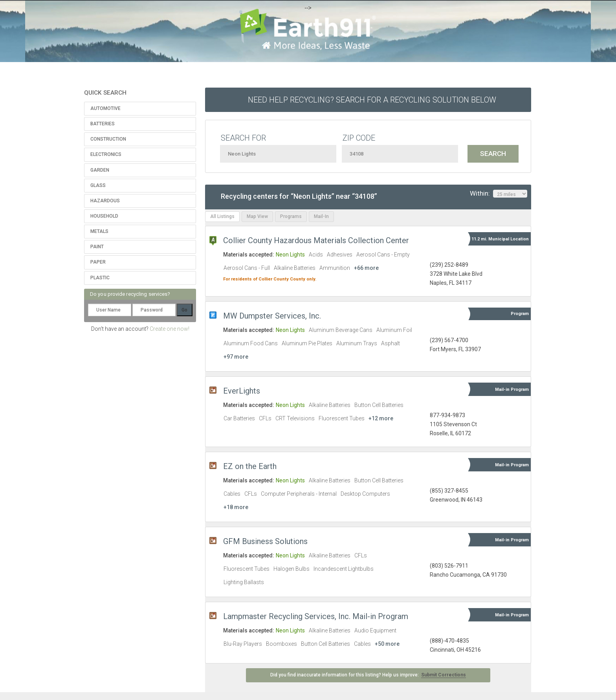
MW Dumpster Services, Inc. (272, 316)
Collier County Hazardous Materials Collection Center (316, 240)
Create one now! (170, 329)
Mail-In (321, 216)
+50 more (387, 644)
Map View (257, 216)
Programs (291, 216)
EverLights (242, 391)
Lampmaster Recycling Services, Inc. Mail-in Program (316, 616)
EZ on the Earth (250, 466)
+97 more (236, 357)
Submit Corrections (444, 675)
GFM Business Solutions (265, 541)
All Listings (222, 216)
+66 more (366, 268)
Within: (499, 194)
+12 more (381, 418)
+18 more (236, 507)
